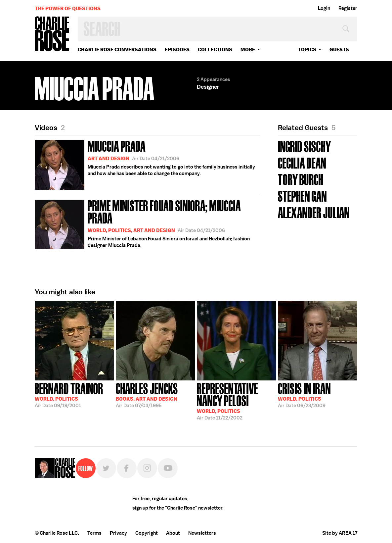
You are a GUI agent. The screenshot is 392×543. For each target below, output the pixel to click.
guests (339, 49)
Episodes (177, 49)
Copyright (147, 533)
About (173, 533)
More (248, 49)
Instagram (147, 468)
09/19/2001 (69, 395)
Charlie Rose (52, 34)
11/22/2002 (237, 401)
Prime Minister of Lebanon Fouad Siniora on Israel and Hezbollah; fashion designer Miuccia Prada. (148, 223)
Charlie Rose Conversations (117, 49)
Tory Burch (301, 179)
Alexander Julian (314, 212)
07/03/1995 (147, 395)
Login (324, 8)
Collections (215, 49)
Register (348, 8)
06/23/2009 (304, 395)
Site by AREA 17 (340, 533)
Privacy (118, 533)
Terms (94, 533)
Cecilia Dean (302, 162)
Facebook (127, 468)
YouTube (168, 468)
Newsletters (202, 533)
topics (307, 49)
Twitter (106, 468)
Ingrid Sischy (305, 146)
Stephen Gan (302, 196)
